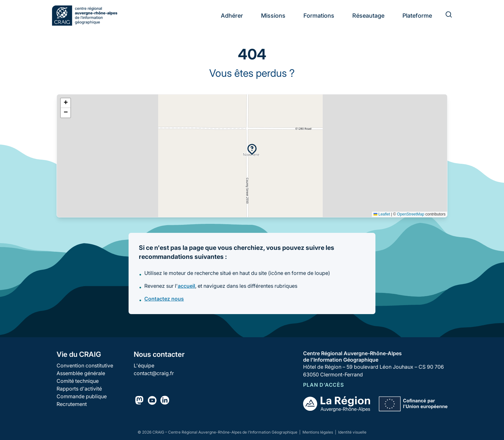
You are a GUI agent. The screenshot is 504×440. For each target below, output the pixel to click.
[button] (252, 149)
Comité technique (78, 381)
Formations (319, 16)
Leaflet (382, 214)
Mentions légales (318, 432)
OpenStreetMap (411, 214)
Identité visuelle (352, 432)
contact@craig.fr (154, 373)
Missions (273, 16)
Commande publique (82, 396)
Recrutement (72, 404)
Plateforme (417, 16)
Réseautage (368, 16)
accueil (186, 286)
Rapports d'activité (79, 389)
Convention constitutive (85, 365)
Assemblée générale (81, 373)
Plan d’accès (324, 385)
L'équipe (144, 365)
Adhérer (232, 16)
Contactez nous (164, 299)
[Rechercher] (445, 15)
